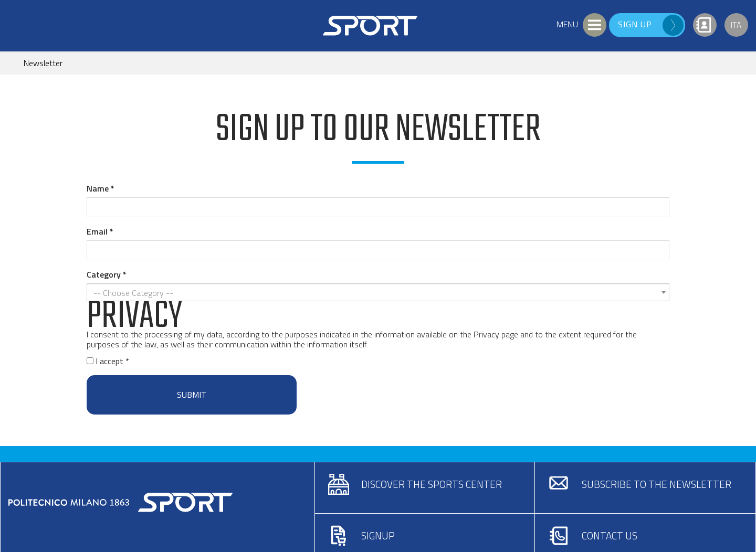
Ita (736, 25)
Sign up (635, 24)
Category (104, 274)
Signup (378, 535)
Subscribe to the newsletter (657, 484)
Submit (192, 395)
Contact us (610, 535)
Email (97, 231)
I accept (106, 361)
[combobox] (378, 292)
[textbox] (375, 293)
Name (98, 188)
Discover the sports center (432, 484)
